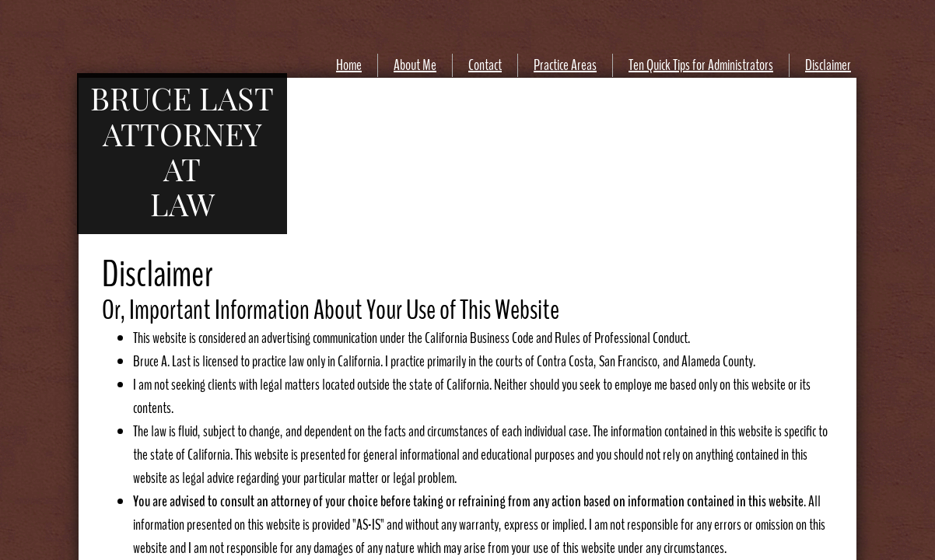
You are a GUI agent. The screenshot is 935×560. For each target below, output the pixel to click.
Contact (485, 65)
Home (349, 65)
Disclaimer (828, 65)
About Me (415, 65)
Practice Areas (565, 65)
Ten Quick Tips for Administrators (701, 65)
